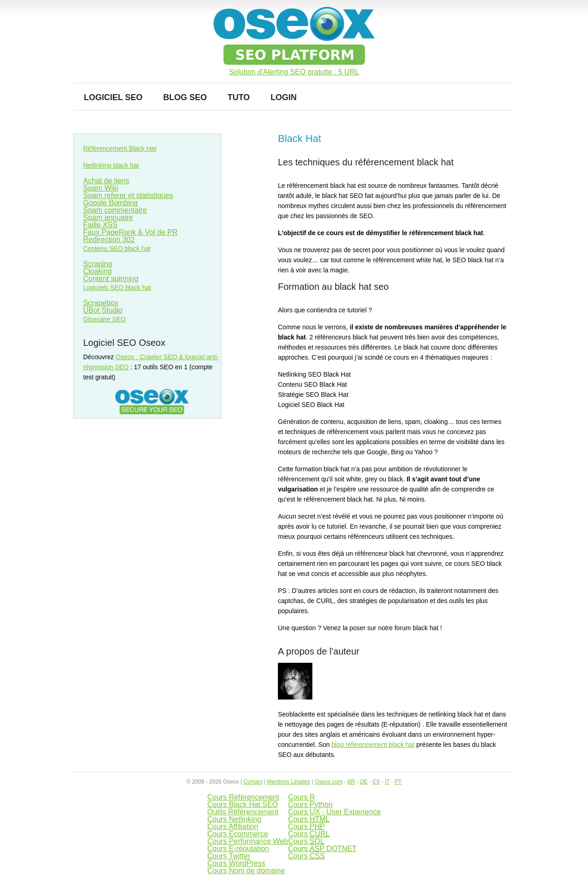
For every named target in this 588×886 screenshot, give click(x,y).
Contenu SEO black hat (117, 248)
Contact (253, 782)
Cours (309, 819)
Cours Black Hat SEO (243, 804)
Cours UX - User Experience (334, 812)
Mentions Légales (288, 782)
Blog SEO (185, 97)
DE (364, 782)
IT (387, 782)
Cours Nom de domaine (246, 871)
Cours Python (310, 804)
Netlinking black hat (111, 165)
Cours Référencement (243, 797)
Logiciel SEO (113, 97)
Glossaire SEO (105, 319)
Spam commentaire (115, 210)
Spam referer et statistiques (128, 195)
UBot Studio (103, 310)
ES (376, 782)
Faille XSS (100, 225)
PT (398, 782)
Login (284, 97)
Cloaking (97, 271)
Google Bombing (110, 203)
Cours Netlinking (234, 819)
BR (351, 782)
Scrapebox (101, 303)
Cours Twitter (229, 856)
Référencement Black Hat (120, 148)
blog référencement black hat (373, 745)
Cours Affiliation (233, 827)
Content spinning (111, 279)
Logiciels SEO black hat (117, 288)
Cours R (302, 797)
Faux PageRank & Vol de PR (130, 232)
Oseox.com (329, 782)
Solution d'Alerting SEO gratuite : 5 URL (294, 72)
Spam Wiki (101, 188)
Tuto (239, 97)
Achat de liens (106, 181)
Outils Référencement (243, 812)
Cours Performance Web (248, 841)
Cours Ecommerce (237, 834)
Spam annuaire (108, 217)
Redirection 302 (109, 240)
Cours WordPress (236, 863)
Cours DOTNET (322, 849)
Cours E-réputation (238, 849)
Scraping (98, 264)
